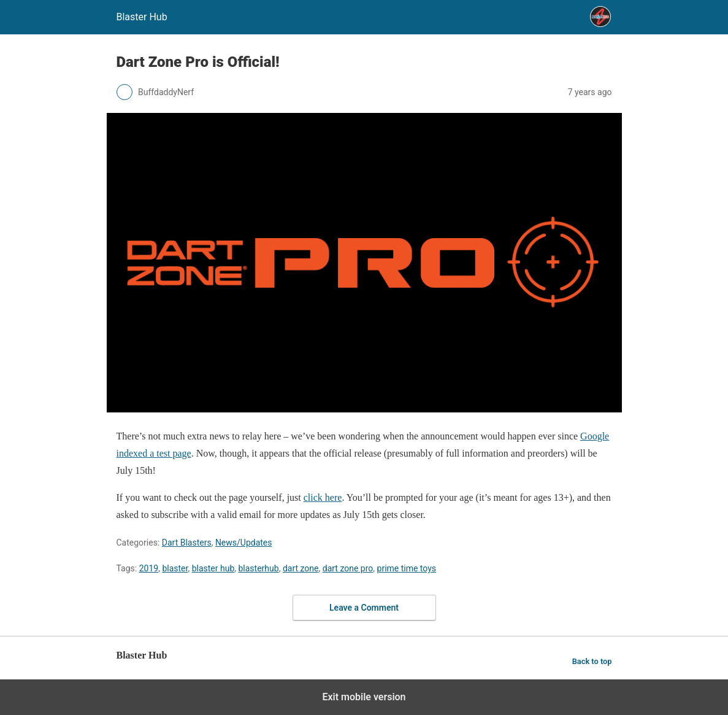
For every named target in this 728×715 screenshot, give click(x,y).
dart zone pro (348, 568)
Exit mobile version (364, 697)
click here (323, 497)
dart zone (301, 568)
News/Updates (244, 543)
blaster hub (213, 568)
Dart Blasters (187, 543)
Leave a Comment (364, 608)
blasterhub (258, 568)
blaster (175, 568)
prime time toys (407, 568)
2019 (149, 568)
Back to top (592, 661)
